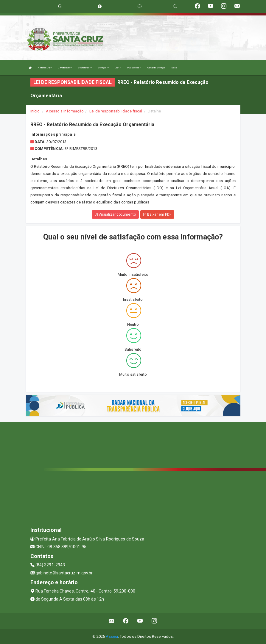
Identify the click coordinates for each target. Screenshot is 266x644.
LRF (118, 68)
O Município (65, 68)
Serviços (103, 68)
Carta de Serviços (157, 68)
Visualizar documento (115, 214)
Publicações (134, 68)
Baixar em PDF (157, 214)
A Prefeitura (45, 68)
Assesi (112, 636)
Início (35, 111)
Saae (174, 68)
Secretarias (85, 68)
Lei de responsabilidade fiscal (116, 111)
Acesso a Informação (65, 111)
